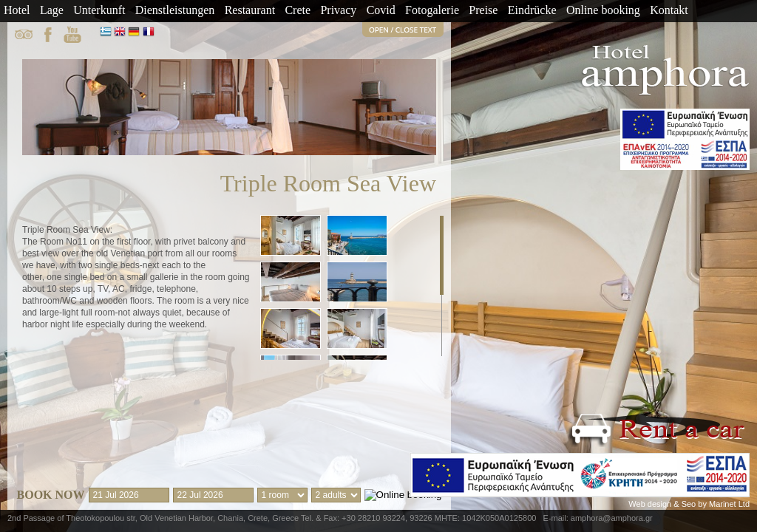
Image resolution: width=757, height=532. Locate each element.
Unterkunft (99, 10)
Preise (483, 10)
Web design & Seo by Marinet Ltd (689, 504)
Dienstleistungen (175, 10)
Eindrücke (532, 10)
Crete (298, 10)
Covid (381, 10)
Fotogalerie (432, 10)
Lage (52, 10)
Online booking (603, 10)
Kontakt (669, 10)
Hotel (17, 10)
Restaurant (250, 10)
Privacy (338, 10)
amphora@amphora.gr (612, 518)
